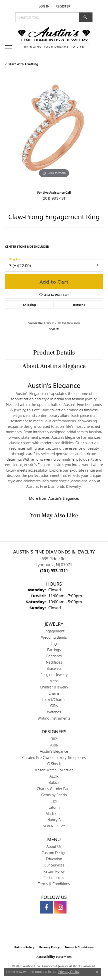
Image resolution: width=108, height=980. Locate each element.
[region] (54, 130)
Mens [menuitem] (54, 681)
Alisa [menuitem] (54, 745)
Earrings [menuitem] (54, 650)
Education (54, 859)
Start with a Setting (23, 64)
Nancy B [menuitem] (54, 820)
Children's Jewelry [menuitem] (54, 687)
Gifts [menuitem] (54, 706)
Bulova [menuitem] (54, 782)
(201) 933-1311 (54, 198)
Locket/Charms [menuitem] (54, 700)
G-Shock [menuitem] (54, 764)
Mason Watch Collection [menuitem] (54, 770)
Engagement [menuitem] (54, 631)
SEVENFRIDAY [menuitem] (54, 826)
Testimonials (54, 878)
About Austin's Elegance (54, 366)
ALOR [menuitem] (54, 776)
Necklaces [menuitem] (54, 662)
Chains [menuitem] (54, 693)
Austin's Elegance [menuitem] (54, 751)
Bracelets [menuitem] (54, 668)
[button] (44, 6)
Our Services (54, 865)
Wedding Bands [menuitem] (54, 637)
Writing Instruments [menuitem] (54, 718)
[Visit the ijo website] (63, 932)
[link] (62, 6)
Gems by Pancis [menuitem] (54, 795)
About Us (54, 846)
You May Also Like (54, 516)
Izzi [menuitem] (54, 801)
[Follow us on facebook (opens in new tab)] (46, 907)
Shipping (29, 305)
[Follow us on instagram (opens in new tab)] (60, 907)
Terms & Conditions (54, 884)
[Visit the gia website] (46, 932)
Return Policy (54, 871)
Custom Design (54, 853)
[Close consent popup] (97, 972)
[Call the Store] (54, 571)
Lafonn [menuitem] (54, 807)
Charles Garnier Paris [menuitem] (54, 789)
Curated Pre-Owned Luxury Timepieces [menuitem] (54, 758)
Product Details (54, 353)
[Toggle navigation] (8, 47)
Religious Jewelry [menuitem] (54, 675)
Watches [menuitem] (54, 712)
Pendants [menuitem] (54, 656)
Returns (79, 305)
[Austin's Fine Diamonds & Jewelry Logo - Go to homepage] (54, 38)
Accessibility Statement (54, 957)
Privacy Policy (49, 947)
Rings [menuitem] (54, 643)
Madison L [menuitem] (54, 814)
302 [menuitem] (54, 739)
